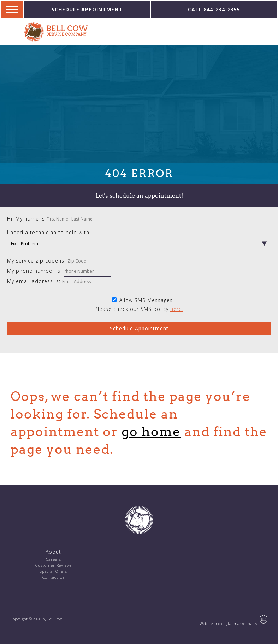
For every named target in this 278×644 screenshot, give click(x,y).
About (53, 552)
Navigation (12, 10)
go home (151, 432)
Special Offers (54, 571)
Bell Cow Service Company (56, 32)
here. (177, 309)
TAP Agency (264, 619)
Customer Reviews (54, 565)
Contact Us (54, 577)
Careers (54, 559)
